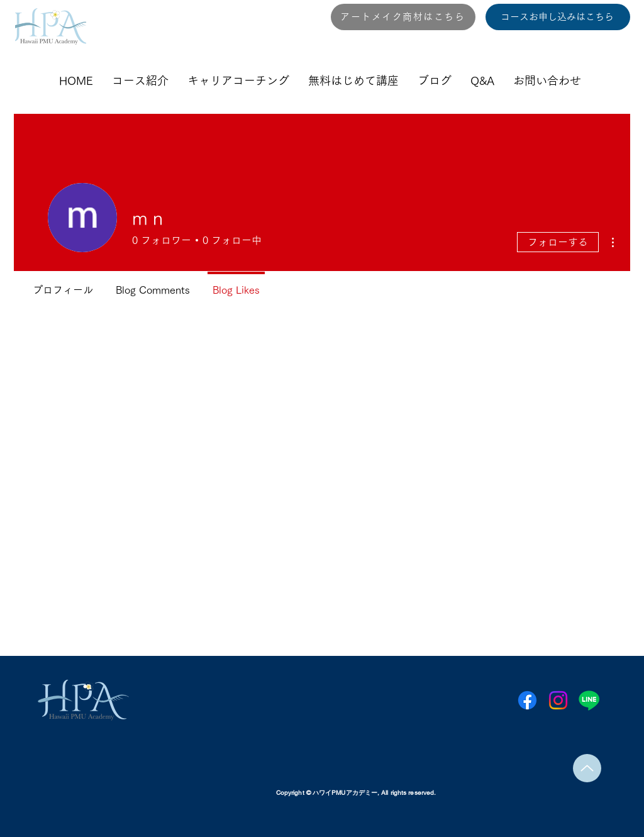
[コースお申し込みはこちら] (558, 17)
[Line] (589, 700)
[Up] (587, 768)
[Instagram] (558, 700)
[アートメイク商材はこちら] (403, 17)
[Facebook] (527, 700)
